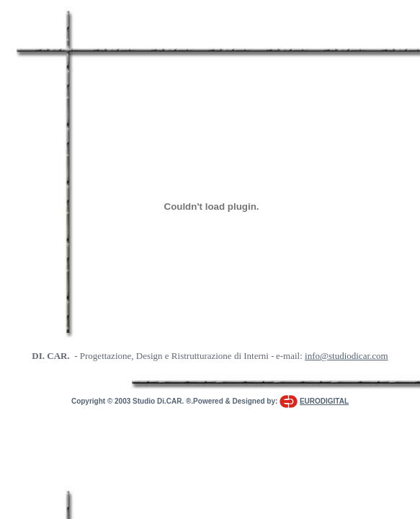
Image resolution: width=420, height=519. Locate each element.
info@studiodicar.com (347, 356)
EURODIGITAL (324, 401)
